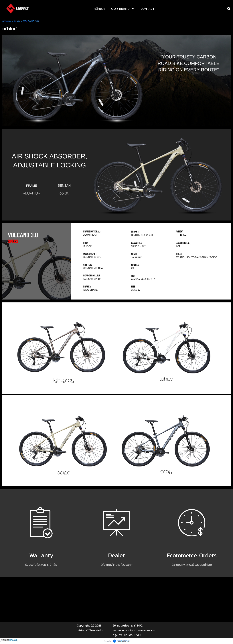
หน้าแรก (7, 21)
